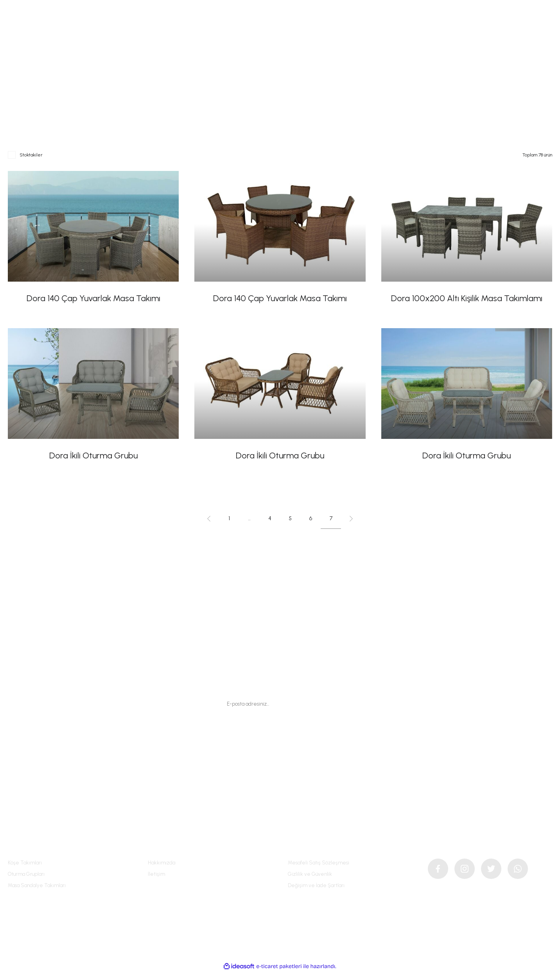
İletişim (156, 874)
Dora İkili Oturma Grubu (93, 455)
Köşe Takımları (25, 863)
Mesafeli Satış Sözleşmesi (319, 863)
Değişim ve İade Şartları (316, 885)
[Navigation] (20, 27)
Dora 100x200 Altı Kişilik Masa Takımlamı (467, 298)
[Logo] (280, 26)
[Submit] (330, 704)
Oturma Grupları (26, 874)
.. (249, 518)
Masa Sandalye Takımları (37, 885)
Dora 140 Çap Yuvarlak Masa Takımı (93, 298)
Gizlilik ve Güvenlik (310, 874)
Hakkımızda (162, 863)
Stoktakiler (31, 155)
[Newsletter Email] (280, 704)
